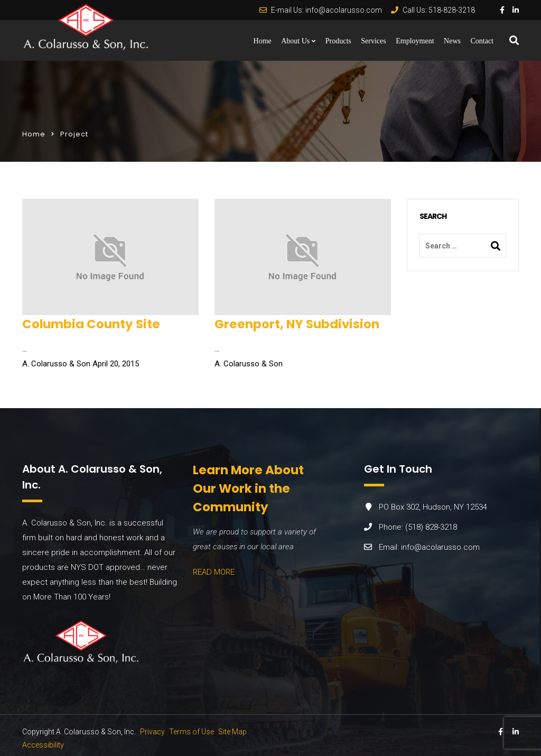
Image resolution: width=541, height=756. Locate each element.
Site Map (232, 732)
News (452, 41)
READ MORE (214, 572)
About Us (295, 41)
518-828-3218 (452, 10)
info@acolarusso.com (344, 10)
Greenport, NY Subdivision (297, 324)
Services (373, 41)
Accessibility (43, 745)
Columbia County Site (91, 324)
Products (338, 41)
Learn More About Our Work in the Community (248, 488)
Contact (482, 41)
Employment (415, 41)
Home (263, 41)
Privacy (152, 732)
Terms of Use (192, 732)
